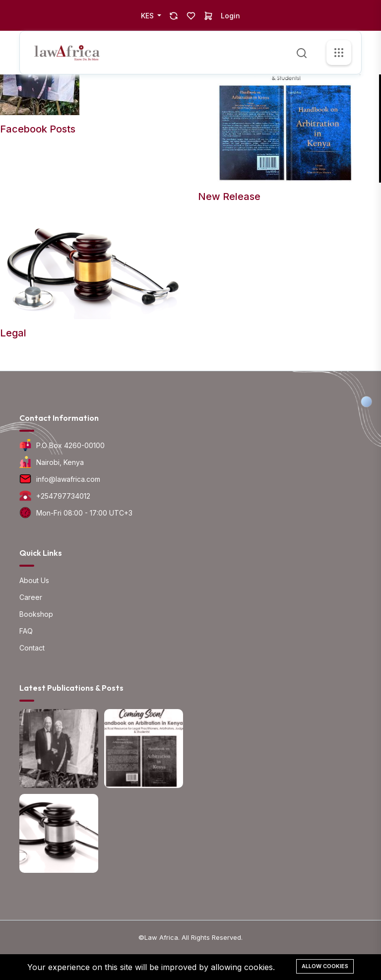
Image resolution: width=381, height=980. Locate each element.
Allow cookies (325, 966)
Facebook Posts (38, 129)
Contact (32, 648)
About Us (34, 580)
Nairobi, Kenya (60, 462)
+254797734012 (63, 496)
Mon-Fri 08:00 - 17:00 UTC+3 (84, 513)
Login (230, 16)
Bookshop (36, 614)
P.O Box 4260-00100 (70, 445)
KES (148, 16)
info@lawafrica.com (68, 479)
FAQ (26, 631)
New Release (229, 196)
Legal (13, 333)
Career (31, 597)
